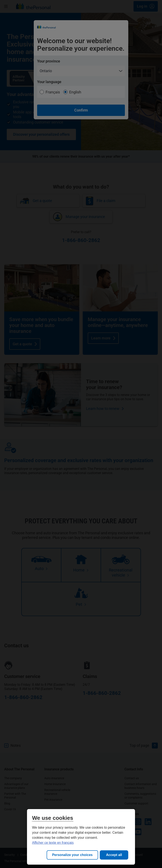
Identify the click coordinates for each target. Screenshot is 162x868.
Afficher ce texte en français (53, 843)
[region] (81, 837)
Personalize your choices (72, 855)
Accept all (114, 855)
